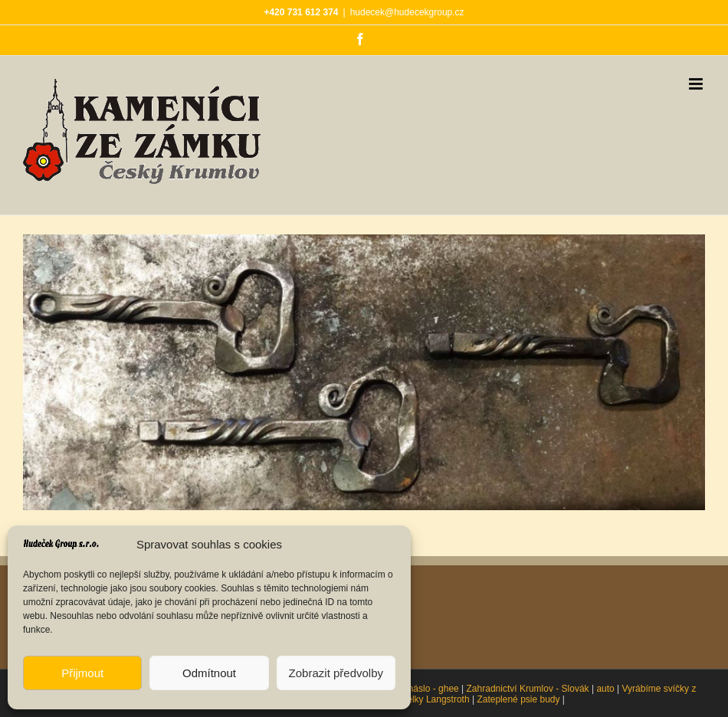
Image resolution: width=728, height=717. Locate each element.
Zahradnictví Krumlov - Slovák (528, 689)
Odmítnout (209, 673)
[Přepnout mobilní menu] (697, 84)
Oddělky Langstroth (430, 699)
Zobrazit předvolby (336, 673)
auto (605, 689)
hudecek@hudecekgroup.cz (407, 12)
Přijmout (82, 673)
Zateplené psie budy (518, 699)
